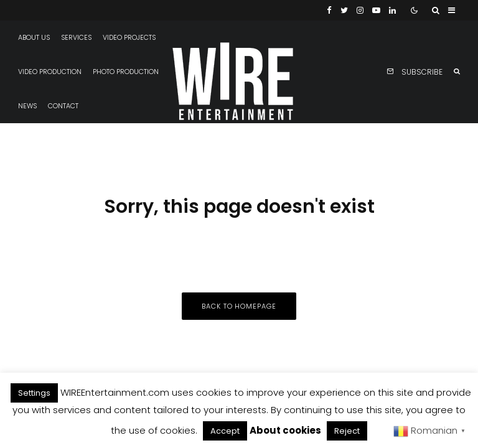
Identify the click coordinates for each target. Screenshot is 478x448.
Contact (63, 106)
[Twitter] (344, 10)
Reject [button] (347, 431)
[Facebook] (329, 10)
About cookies (285, 430)
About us (34, 38)
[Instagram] (360, 10)
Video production (50, 72)
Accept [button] (225, 431)
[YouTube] (376, 10)
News (27, 106)
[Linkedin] (392, 10)
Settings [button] (34, 393)
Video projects (129, 38)
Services (76, 38)
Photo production (126, 72)
